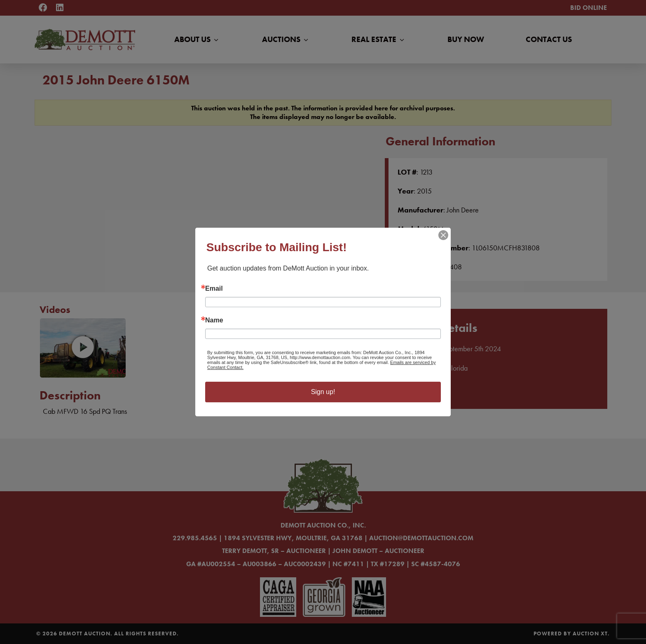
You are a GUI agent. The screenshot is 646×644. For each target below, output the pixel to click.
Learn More (423, 390)
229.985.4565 (195, 538)
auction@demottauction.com (421, 538)
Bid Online (589, 8)
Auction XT (590, 633)
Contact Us (549, 39)
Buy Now (466, 39)
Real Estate (379, 40)
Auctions (286, 40)
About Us (197, 40)
